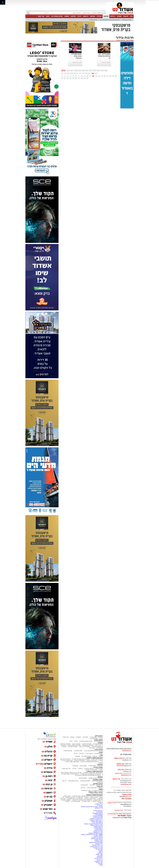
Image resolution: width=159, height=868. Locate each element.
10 (87, 76)
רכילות (113, 16)
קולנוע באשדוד (127, 20)
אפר (71, 73)
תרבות (106, 16)
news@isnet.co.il (126, 784)
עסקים (92, 16)
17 (107, 76)
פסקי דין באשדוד (98, 790)
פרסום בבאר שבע (97, 823)
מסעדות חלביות (87, 744)
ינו (62, 73)
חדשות (126, 16)
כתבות (101, 756)
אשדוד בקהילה (98, 767)
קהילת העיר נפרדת (91, 770)
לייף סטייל (100, 786)
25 (73, 78)
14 (99, 76)
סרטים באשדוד (97, 801)
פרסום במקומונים (98, 813)
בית (131, 16)
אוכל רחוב (92, 748)
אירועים (100, 766)
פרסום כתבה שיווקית (97, 839)
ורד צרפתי (100, 860)
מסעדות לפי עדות (85, 747)
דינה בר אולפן (99, 858)
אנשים (73, 737)
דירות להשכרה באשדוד (96, 820)
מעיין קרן (100, 856)
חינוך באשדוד (86, 801)
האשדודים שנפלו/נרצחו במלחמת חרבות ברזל (88, 775)
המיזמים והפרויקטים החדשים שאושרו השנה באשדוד (88, 796)
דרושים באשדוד (98, 828)
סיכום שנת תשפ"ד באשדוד (95, 771)
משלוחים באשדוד (98, 816)
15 (102, 76)
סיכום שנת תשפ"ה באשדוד (94, 795)
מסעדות (100, 743)
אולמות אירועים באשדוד (96, 843)
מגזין (101, 755)
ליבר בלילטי (99, 862)
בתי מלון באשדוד (98, 811)
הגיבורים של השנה (97, 759)
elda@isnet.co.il (126, 775)
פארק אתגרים (99, 861)
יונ (78, 73)
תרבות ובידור (121, 40)
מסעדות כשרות (73, 747)
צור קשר (41, 16)
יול (80, 73)
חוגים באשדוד (93, 20)
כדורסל (82, 753)
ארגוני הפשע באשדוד (86, 741)
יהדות (87, 797)
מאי (75, 73)
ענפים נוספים (99, 753)
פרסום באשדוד (98, 836)
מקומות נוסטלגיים (97, 781)
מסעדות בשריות (98, 744)
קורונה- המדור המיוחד (96, 793)
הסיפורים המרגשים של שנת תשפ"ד (91, 774)
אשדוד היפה (99, 769)
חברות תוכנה (67, 796)
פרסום (101, 852)
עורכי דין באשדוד (86, 790)
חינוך (48, 16)
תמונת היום (84, 766)
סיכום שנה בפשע (80, 760)
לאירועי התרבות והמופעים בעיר (110, 20)
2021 (87, 71)
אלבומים (100, 764)
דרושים (86, 16)
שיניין (101, 865)
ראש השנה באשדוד (90, 799)
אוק (89, 73)
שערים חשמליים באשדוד (96, 833)
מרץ (68, 73)
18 (110, 76)
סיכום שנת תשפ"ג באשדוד (95, 758)
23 (68, 78)
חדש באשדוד (84, 785)
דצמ (96, 73)
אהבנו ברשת (94, 797)
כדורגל (76, 753)
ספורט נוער (89, 753)
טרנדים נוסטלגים (74, 781)
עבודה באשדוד (98, 840)
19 (113, 76)
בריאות (81, 769)
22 (65, 78)
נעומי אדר (100, 853)
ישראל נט (100, 805)
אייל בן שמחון (99, 808)
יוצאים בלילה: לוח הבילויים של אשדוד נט (104, 56)
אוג (83, 73)
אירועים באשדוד (98, 827)
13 (96, 76)
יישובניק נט (99, 812)
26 (76, 78)
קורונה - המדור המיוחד (96, 792)
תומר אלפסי (99, 854)
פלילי (76, 741)
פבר (65, 73)
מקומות (79, 737)
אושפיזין (100, 864)
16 (105, 76)
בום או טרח (94, 737)
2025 (102, 71)
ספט (86, 73)
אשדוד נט (130, 40)
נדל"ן (71, 741)
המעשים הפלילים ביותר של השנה (82, 800)
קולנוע (73, 16)
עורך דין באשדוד (98, 848)
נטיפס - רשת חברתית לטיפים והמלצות (92, 807)
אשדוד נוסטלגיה (98, 779)
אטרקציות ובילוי (92, 788)
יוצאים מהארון (94, 738)
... (110, 60)
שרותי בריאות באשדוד (96, 825)
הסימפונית (100, 857)
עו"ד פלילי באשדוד (97, 845)
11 (90, 76)
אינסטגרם (75, 766)
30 (87, 78)
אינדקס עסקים (70, 797)
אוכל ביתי (98, 745)
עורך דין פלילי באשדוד (96, 847)
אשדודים (86, 737)
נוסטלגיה (77, 756)
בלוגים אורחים (83, 778)
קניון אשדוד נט (76, 801)
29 (84, 78)
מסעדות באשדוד (98, 817)
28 (82, 78)
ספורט (119, 16)
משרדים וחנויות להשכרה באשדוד (93, 824)
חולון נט (100, 851)
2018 (76, 71)
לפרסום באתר (76, 13)
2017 (72, 71)
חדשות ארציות (99, 741)
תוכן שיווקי (100, 785)
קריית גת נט (99, 849)
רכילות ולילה (99, 736)
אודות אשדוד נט (57, 16)
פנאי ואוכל (80, 797)
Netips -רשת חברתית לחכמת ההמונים (92, 835)
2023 (94, 71)
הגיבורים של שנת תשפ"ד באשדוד (93, 773)
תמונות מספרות (87, 756)
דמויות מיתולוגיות (86, 781)
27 (79, 78)
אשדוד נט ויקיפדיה (97, 837)
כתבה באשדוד (98, 841)
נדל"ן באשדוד (99, 804)
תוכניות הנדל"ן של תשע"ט (75, 799)
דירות (79, 16)
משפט (67, 16)
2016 (68, 71)
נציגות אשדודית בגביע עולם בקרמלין (76, 56)
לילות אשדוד (92, 766)
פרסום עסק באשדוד (97, 821)
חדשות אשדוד (98, 740)
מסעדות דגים (76, 744)
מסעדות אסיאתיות (88, 745)
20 (116, 76)
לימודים (92, 785)
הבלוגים (100, 777)
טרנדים (83, 788)
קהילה (99, 16)
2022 (91, 71)
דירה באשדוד (99, 844)
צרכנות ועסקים (98, 784)
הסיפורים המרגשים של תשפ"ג (81, 759)
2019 (79, 71)
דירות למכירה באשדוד (96, 819)
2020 (83, 71)
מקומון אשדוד (99, 815)
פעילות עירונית (89, 769)
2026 (106, 71)
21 (62, 78)
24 (71, 78)
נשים (101, 797)
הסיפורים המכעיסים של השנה (90, 762)
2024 (98, 71)
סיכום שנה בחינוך (92, 760)
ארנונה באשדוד (98, 831)
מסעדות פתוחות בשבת (74, 745)
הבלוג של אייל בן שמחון (96, 778)
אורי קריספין (116, 779)
